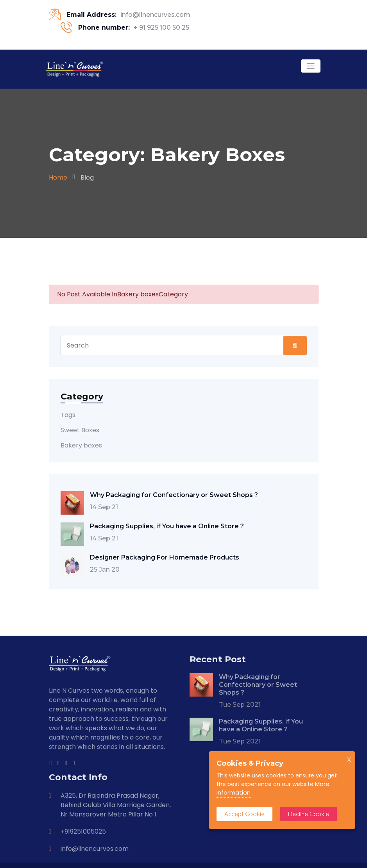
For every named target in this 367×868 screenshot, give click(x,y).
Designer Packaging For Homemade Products (165, 557)
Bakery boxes (81, 445)
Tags (68, 415)
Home (58, 177)
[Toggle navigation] (311, 66)
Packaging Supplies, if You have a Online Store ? (167, 526)
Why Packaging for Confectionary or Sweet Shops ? (174, 495)
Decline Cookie (309, 814)
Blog (87, 177)
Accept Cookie (244, 814)
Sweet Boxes (80, 430)
